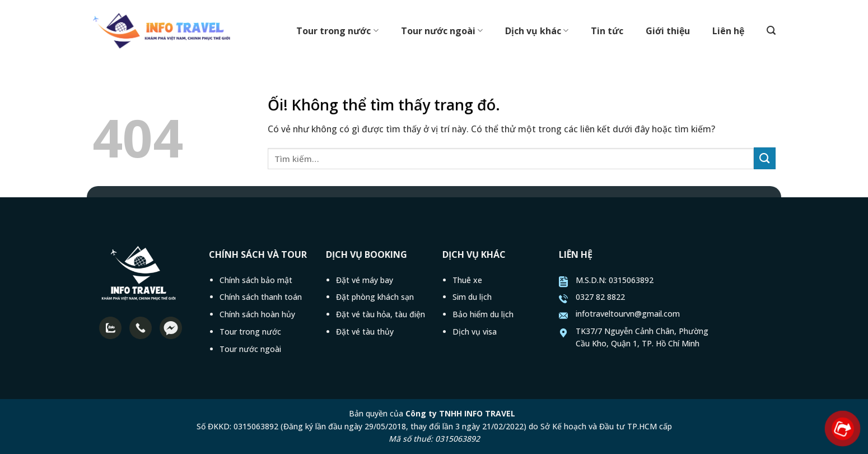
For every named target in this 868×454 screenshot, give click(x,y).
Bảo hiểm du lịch (483, 314)
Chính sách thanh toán (261, 297)
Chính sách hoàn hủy (257, 314)
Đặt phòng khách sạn (375, 297)
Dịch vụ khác (537, 31)
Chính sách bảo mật (256, 280)
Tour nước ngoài (442, 31)
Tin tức (607, 31)
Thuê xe (467, 280)
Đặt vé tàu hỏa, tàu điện (381, 314)
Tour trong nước (337, 31)
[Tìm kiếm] (771, 31)
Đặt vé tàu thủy (365, 332)
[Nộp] (765, 158)
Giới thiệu (668, 31)
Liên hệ (728, 31)
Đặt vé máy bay (365, 280)
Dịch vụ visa (475, 332)
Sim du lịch (472, 297)
